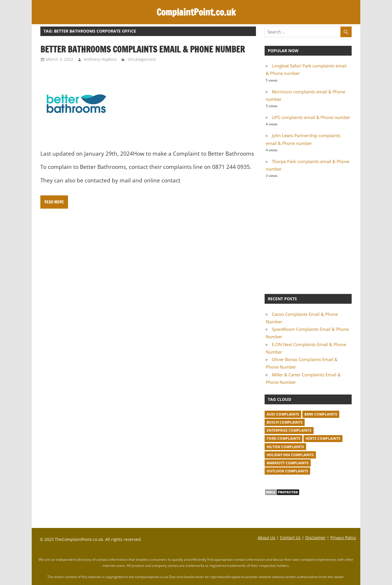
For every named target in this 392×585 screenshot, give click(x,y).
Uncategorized (142, 59)
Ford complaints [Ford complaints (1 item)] (283, 438)
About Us (266, 538)
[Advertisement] (308, 235)
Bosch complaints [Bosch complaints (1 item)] (285, 422)
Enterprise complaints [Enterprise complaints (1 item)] (289, 430)
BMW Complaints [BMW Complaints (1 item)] (321, 414)
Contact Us (290, 538)
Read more (54, 202)
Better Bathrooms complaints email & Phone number (143, 49)
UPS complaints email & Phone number (311, 117)
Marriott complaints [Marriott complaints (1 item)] (288, 463)
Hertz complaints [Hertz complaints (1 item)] (323, 438)
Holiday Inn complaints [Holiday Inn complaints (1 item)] (290, 455)
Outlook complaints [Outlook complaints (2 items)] (287, 471)
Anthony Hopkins (100, 59)
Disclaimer (315, 538)
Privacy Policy (343, 538)
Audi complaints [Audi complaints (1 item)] (283, 414)
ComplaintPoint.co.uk (196, 12)
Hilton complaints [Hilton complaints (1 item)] (285, 447)
